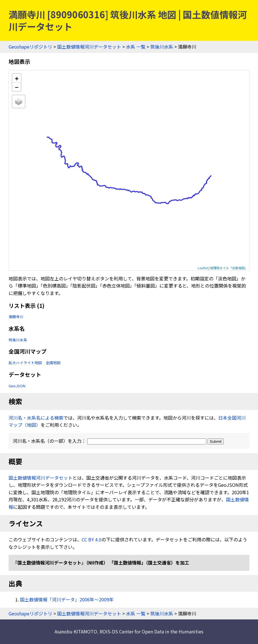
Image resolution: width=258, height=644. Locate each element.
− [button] (17, 87)
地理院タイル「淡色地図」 (229, 268)
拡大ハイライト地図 (25, 363)
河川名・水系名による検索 (36, 418)
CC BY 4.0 (92, 539)
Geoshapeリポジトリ (30, 47)
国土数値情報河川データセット (89, 47)
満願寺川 (16, 317)
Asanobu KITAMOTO (76, 631)
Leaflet (203, 268)
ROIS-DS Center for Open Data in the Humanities (152, 631)
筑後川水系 (162, 47)
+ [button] (17, 78)
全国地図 (53, 363)
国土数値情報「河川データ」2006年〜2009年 (67, 599)
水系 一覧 (136, 47)
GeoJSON (17, 386)
